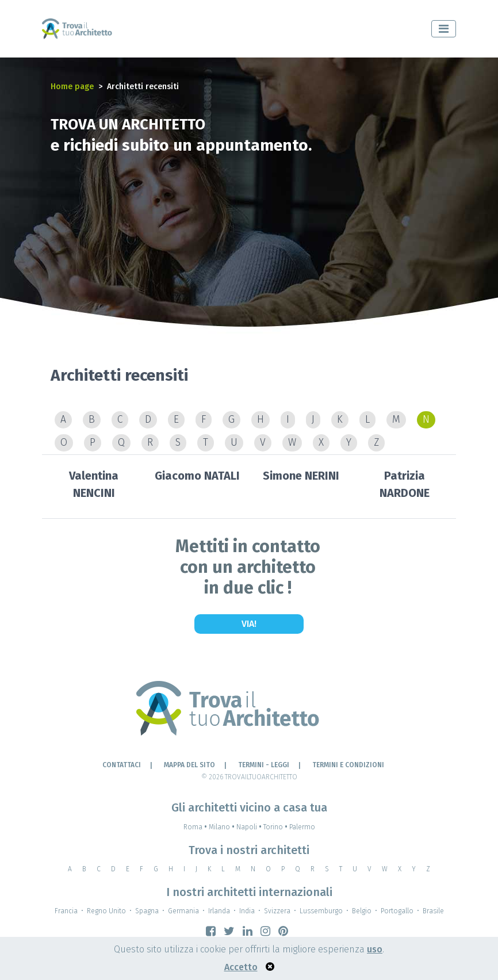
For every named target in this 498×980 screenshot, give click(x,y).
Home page (72, 87)
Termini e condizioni (348, 765)
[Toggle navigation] (444, 29)
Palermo (302, 827)
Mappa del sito (189, 765)
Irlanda (219, 911)
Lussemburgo (321, 911)
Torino (276, 827)
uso (375, 949)
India (247, 911)
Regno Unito (106, 911)
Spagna (147, 911)
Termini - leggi (264, 765)
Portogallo (397, 911)
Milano (223, 827)
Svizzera (277, 911)
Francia (66, 911)
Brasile (433, 911)
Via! (249, 624)
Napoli (250, 827)
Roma (196, 827)
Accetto (241, 967)
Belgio (362, 911)
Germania (183, 911)
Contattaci (122, 765)
